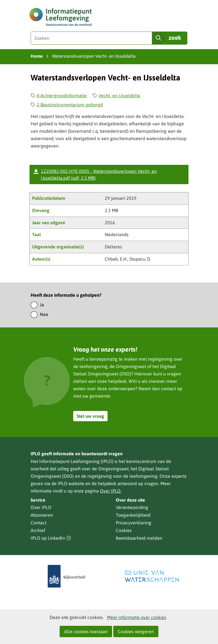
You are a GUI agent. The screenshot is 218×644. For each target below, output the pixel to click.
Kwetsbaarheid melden (139, 538)
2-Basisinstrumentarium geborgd (70, 105)
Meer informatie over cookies (137, 617)
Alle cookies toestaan (86, 631)
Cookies (124, 530)
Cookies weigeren (136, 631)
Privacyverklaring (134, 523)
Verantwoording (132, 507)
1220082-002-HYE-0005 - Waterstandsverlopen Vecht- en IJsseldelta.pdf (99, 174)
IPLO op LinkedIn (51, 538)
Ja (42, 305)
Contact (38, 523)
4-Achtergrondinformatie (62, 95)
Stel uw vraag (90, 416)
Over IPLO (110, 491)
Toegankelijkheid (133, 515)
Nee (44, 314)
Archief (38, 530)
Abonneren (42, 515)
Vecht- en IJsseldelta (119, 95)
